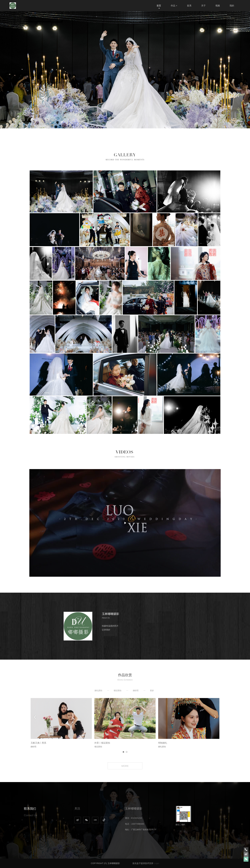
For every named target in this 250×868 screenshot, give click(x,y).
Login (157, 863)
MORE (125, 766)
